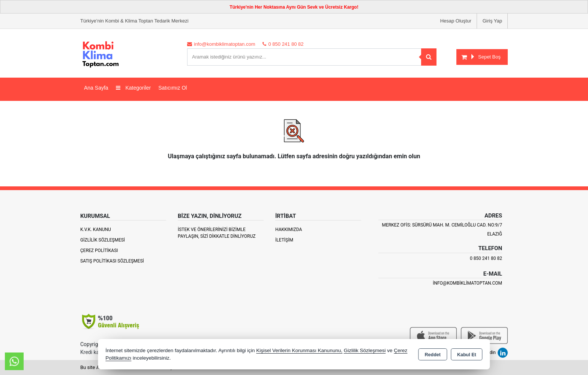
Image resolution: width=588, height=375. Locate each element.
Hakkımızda (289, 229)
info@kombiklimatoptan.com (467, 283)
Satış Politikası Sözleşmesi (112, 261)
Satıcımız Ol (172, 88)
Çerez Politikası (99, 250)
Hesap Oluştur (456, 21)
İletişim (284, 240)
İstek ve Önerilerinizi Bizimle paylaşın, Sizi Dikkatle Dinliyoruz (217, 233)
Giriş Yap (492, 21)
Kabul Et (467, 355)
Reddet (433, 355)
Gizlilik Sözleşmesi (103, 240)
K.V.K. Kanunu (96, 229)
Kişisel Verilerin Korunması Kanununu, (299, 350)
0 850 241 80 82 (486, 258)
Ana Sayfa (96, 88)
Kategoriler (133, 88)
